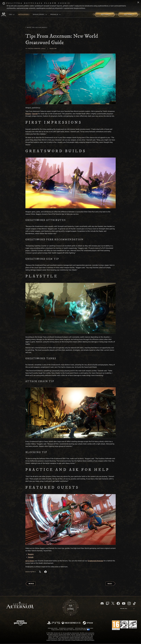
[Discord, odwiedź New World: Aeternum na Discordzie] (102, 603)
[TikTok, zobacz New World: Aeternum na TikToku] (134, 603)
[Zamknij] (138, 3)
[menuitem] (12, 14)
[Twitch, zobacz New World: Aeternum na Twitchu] (108, 603)
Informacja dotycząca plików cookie (84, 628)
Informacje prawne (53, 628)
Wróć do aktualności (37, 27)
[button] (71, 79)
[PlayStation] (54, 623)
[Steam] (88, 623)
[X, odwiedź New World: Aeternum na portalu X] (113, 603)
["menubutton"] (12, 14)
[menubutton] (127, 609)
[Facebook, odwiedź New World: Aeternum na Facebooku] (118, 603)
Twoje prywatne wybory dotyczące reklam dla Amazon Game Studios (70, 630)
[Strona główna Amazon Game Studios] (20, 623)
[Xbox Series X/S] (71, 623)
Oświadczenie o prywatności (66, 628)
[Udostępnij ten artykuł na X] (40, 572)
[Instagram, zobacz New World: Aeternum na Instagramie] (129, 603)
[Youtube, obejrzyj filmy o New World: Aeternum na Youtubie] (124, 603)
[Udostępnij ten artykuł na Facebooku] (46, 572)
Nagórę (70, 607)
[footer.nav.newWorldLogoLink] (20, 605)
